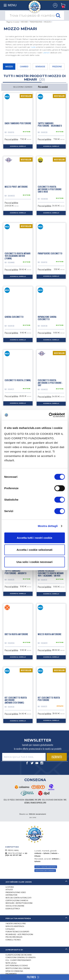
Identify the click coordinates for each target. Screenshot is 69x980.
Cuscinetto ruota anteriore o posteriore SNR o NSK (50, 189)
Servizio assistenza (15, 926)
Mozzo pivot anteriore (16, 187)
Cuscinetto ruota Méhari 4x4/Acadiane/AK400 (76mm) (17, 256)
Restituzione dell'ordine (18, 968)
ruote (33, 47)
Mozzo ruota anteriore (49, 634)
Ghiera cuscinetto (14, 317)
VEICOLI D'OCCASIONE (15, 906)
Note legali (11, 963)
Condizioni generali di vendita (21, 957)
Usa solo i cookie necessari (35, 562)
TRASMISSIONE (36, 22)
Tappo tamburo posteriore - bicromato (50, 124)
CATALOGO (10, 929)
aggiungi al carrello (18, 146)
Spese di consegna (14, 971)
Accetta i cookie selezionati (34, 550)
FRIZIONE (57, 66)
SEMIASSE (40, 66)
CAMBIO (24, 66)
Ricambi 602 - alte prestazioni (19, 934)
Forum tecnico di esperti (17, 932)
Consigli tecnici (13, 940)
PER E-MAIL (13, 850)
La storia (10, 887)
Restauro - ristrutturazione (19, 903)
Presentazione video (16, 892)
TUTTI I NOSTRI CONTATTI (46, 867)
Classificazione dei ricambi (19, 955)
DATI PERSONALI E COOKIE (17, 966)
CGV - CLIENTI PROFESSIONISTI (18, 960)
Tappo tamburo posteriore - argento (15, 572)
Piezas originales (14, 937)
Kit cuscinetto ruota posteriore (49, 699)
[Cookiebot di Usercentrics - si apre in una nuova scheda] (49, 415)
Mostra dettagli (48, 526)
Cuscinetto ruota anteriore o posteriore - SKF (50, 383)
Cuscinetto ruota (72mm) (18, 380)
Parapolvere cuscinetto (50, 253)
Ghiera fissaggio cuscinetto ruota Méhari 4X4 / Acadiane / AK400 (51, 573)
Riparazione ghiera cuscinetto (47, 318)
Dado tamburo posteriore (18, 123)
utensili (46, 53)
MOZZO (47, 22)
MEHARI (24, 22)
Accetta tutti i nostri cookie (34, 538)
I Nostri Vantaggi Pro (16, 924)
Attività (9, 890)
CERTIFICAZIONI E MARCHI (17, 900)
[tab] (34, 882)
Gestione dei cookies (45, 871)
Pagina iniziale (13, 22)
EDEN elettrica (13, 909)
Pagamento (11, 974)
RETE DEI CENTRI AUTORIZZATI (18, 898)
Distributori (11, 895)
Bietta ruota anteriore (16, 634)
